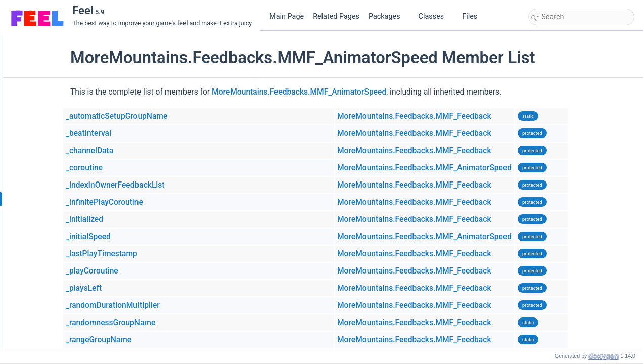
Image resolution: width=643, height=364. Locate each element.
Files (473, 16)
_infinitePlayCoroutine (169, 202)
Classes (435, 16)
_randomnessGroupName (175, 323)
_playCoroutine (156, 271)
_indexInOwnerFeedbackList (179, 185)
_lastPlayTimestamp (166, 254)
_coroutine (148, 168)
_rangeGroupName (163, 340)
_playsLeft (148, 288)
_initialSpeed (152, 237)
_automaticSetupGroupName (181, 116)
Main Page (287, 16)
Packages (388, 16)
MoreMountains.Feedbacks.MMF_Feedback (478, 116)
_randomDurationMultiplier (177, 305)
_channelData (154, 151)
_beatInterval (153, 133)
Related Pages (336, 16)
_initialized (149, 219)
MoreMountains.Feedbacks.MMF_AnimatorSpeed (363, 92)
